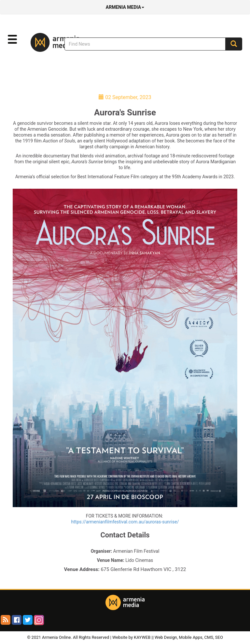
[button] (12, 39)
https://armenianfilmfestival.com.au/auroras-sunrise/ (125, 522)
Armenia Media (125, 7)
